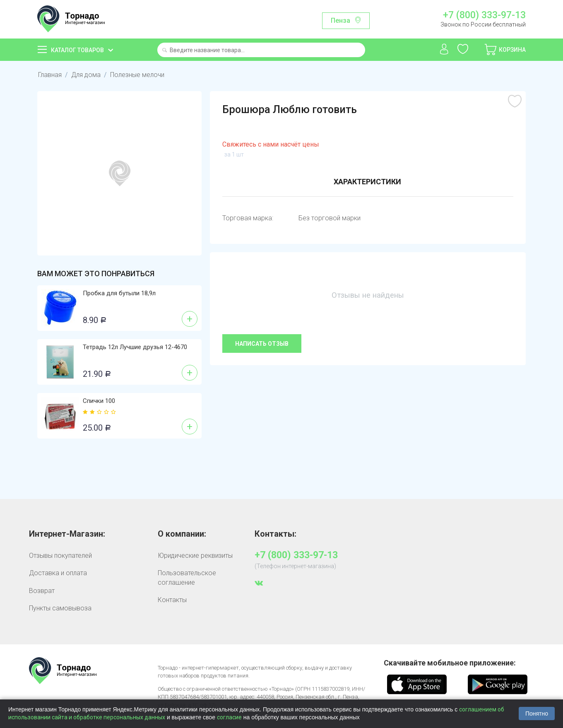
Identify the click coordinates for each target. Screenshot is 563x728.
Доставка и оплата (58, 573)
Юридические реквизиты (195, 556)
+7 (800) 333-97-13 (484, 15)
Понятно (537, 714)
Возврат (42, 591)
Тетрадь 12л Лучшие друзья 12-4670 (135, 347)
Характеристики (367, 182)
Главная (50, 75)
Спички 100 (99, 401)
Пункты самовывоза (60, 608)
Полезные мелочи (137, 75)
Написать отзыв (262, 344)
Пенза (340, 20)
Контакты (172, 600)
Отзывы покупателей (60, 556)
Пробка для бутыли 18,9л (119, 293)
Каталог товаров (77, 50)
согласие (229, 717)
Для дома (86, 75)
